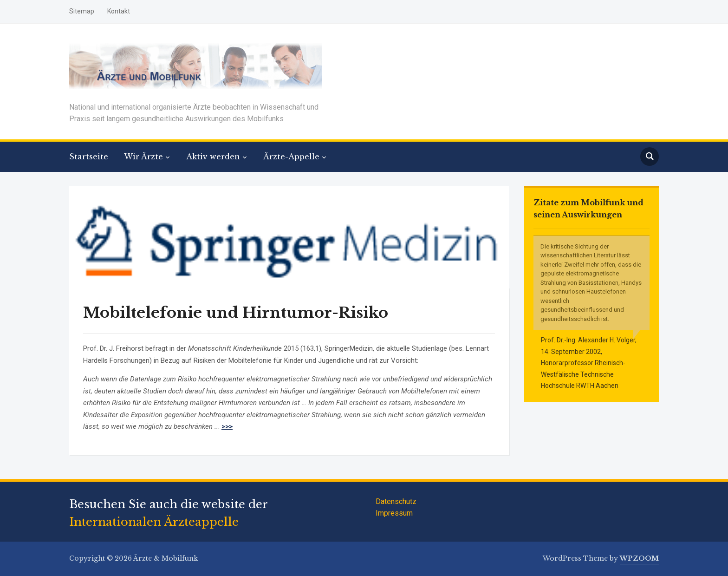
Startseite (89, 157)
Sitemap (82, 11)
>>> (227, 426)
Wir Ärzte (143, 157)
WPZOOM (639, 558)
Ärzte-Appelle (291, 157)
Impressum (394, 513)
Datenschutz (396, 501)
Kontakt (119, 11)
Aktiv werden (213, 157)
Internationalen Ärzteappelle (154, 522)
